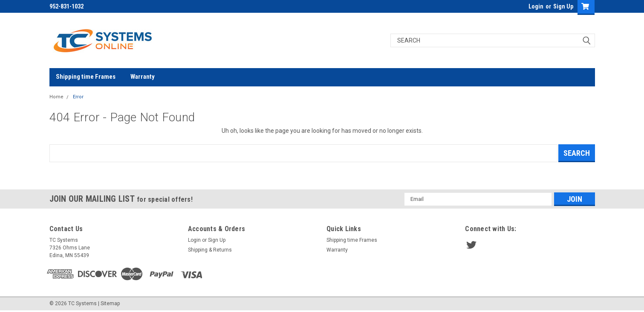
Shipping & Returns (210, 250)
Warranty (143, 77)
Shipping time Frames (86, 77)
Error (78, 97)
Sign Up (563, 6)
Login (536, 6)
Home (56, 97)
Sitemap (110, 303)
